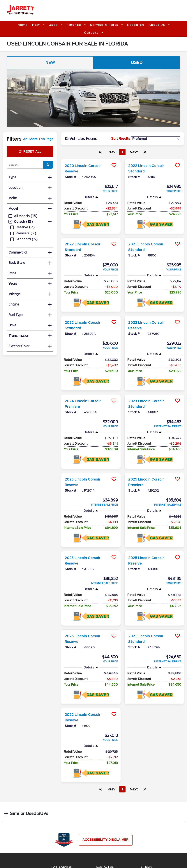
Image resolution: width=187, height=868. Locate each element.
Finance (75, 25)
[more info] (91, 160)
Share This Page (38, 139)
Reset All (30, 152)
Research (136, 25)
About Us (157, 25)
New (37, 25)
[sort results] (156, 139)
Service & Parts (105, 25)
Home (23, 25)
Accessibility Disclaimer (106, 840)
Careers (92, 33)
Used (54, 25)
